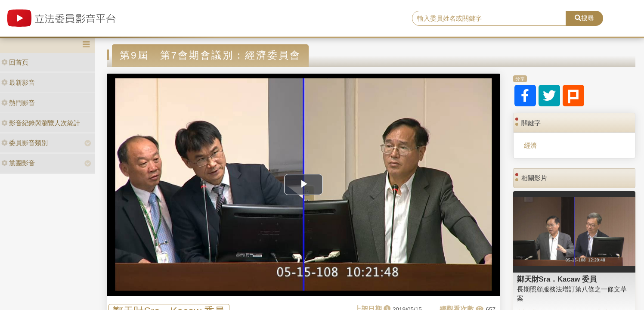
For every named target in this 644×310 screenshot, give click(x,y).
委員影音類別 (25, 143)
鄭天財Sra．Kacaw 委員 (557, 279)
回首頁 (15, 62)
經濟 (530, 145)
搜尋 (584, 18)
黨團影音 (18, 163)
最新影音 (18, 82)
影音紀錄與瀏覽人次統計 (41, 123)
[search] (489, 19)
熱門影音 (18, 103)
